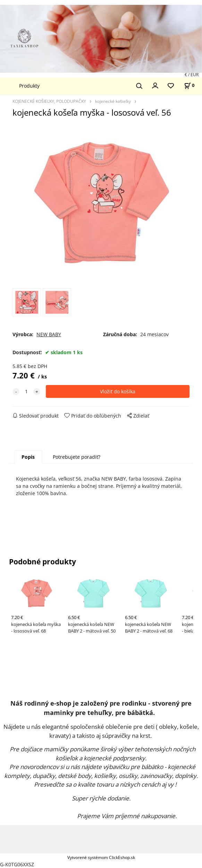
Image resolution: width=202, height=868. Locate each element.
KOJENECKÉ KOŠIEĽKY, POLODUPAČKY (49, 101)
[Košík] (189, 85)
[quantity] (26, 391)
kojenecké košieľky (113, 101)
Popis (28, 457)
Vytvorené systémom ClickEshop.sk (101, 857)
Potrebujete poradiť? (77, 457)
